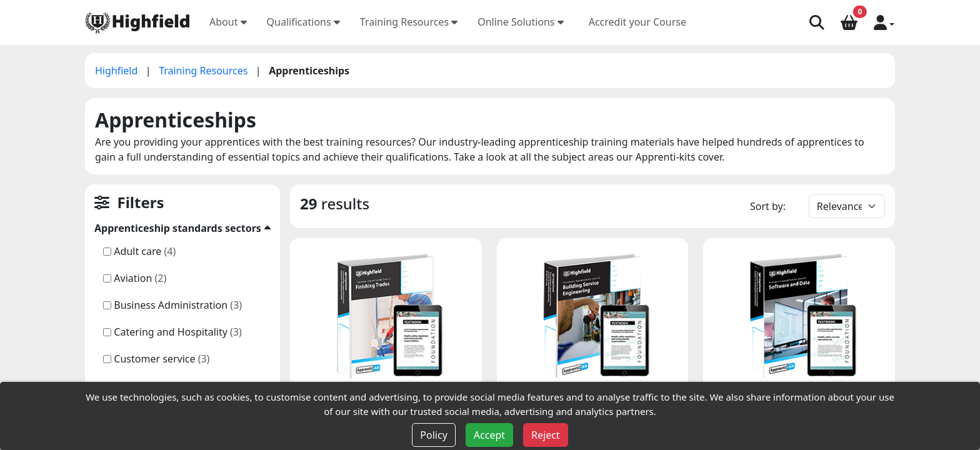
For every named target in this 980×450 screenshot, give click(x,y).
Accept (489, 435)
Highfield (118, 71)
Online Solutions (521, 22)
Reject (546, 435)
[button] (884, 22)
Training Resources (409, 22)
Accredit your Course (637, 22)
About (228, 22)
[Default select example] (847, 206)
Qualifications (303, 22)
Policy (433, 435)
